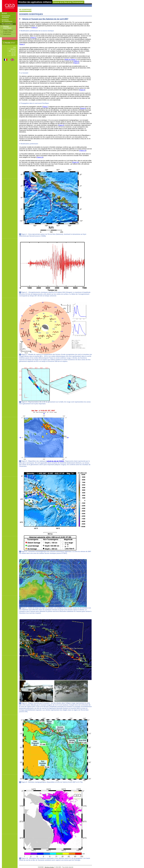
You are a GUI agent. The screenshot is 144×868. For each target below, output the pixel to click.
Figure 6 (82, 90)
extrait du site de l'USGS (55, 461)
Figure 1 (34, 27)
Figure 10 (40, 157)
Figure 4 (76, 61)
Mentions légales (49, 867)
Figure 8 (83, 108)
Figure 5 (76, 63)
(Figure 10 (83, 150)
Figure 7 (45, 107)
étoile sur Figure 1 (71, 59)
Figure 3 (22, 44)
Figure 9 (61, 125)
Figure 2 (33, 37)
